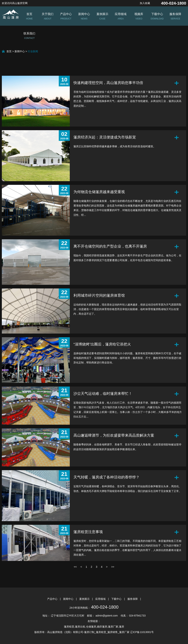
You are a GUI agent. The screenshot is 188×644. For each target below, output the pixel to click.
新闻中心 (20, 51)
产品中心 (53, 599)
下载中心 (117, 599)
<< (75, 567)
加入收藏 (145, 3)
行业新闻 (33, 51)
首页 (9, 51)
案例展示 (85, 599)
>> (113, 567)
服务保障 (133, 599)
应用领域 (101, 599)
